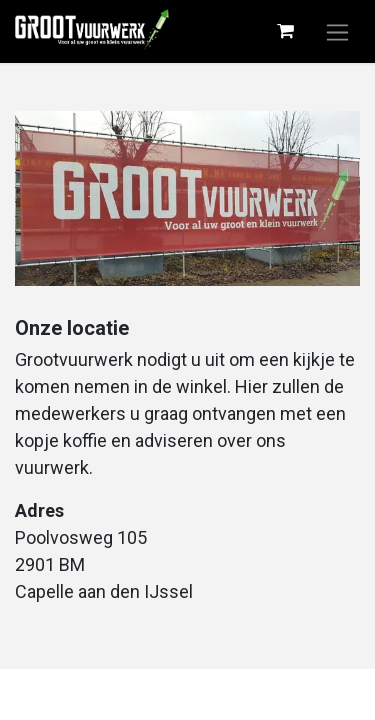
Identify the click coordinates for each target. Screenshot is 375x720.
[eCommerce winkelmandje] (285, 31)
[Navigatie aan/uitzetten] (337, 31)
